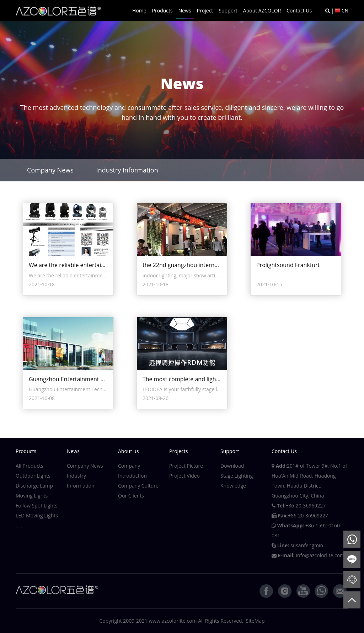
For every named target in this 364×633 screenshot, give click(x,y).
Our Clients (131, 496)
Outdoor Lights (33, 476)
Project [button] (205, 10)
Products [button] (162, 10)
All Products (30, 466)
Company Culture (138, 486)
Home (139, 10)
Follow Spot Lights (37, 506)
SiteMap (255, 621)
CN (345, 10)
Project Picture (186, 466)
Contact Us (299, 10)
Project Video (184, 476)
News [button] (185, 10)
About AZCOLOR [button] (262, 10)
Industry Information (127, 170)
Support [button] (228, 10)
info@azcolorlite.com (320, 555)
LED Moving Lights (37, 515)
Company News (50, 170)
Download (232, 466)
